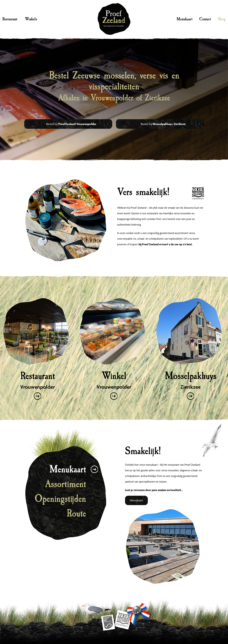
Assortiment (66, 484)
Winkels (31, 19)
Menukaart (184, 19)
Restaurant (10, 19)
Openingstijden (60, 499)
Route (76, 513)
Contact (205, 19)
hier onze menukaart (146, 465)
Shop (222, 19)
